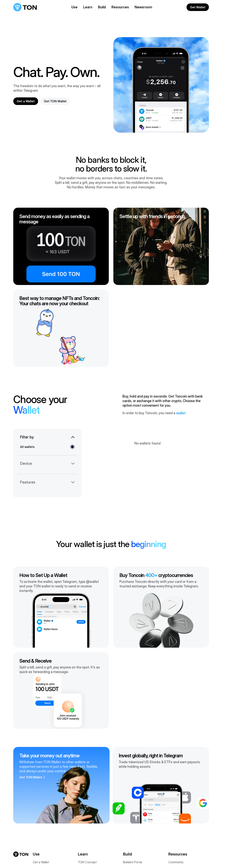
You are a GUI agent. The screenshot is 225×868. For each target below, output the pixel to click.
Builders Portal (132, 788)
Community (176, 788)
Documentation (133, 795)
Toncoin (83, 795)
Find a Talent (177, 816)
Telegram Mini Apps (136, 823)
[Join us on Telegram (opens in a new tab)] (20, 857)
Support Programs (135, 809)
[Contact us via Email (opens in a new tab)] (42, 857)
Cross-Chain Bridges (47, 837)
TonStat (83, 823)
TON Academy (178, 795)
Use (74, 7)
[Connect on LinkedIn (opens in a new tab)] (26, 857)
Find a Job (175, 809)
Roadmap (84, 816)
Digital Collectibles (45, 802)
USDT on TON (42, 823)
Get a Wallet (41, 788)
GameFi (128, 816)
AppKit (127, 802)
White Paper (86, 830)
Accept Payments (45, 816)
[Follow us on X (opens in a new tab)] (15, 857)
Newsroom (143, 7)
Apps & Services (44, 830)
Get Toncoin (41, 795)
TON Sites (130, 830)
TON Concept (87, 788)
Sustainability (87, 837)
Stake (37, 809)
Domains (38, 844)
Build (102, 7)
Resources (120, 7)
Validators (84, 809)
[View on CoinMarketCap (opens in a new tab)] (31, 857)
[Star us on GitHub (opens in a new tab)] (36, 857)
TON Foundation (89, 802)
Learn (88, 7)
